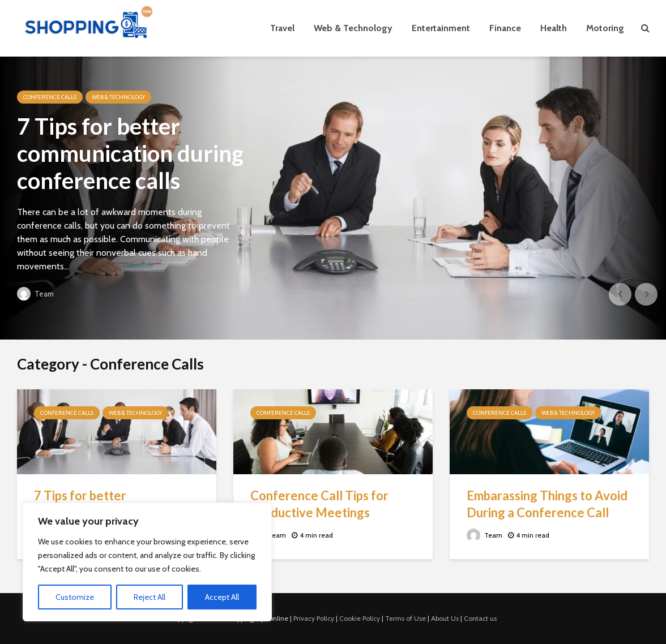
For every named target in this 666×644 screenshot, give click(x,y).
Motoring (605, 28)
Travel (282, 28)
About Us (445, 618)
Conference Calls (50, 97)
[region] (147, 562)
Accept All (222, 597)
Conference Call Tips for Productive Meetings (319, 504)
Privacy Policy (314, 618)
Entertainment (441, 28)
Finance (505, 28)
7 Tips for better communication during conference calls (130, 153)
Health (554, 28)
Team (35, 294)
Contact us (480, 618)
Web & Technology (353, 28)
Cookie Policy (360, 618)
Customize (75, 597)
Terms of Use (405, 618)
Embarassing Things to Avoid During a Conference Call (547, 504)
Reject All (150, 597)
